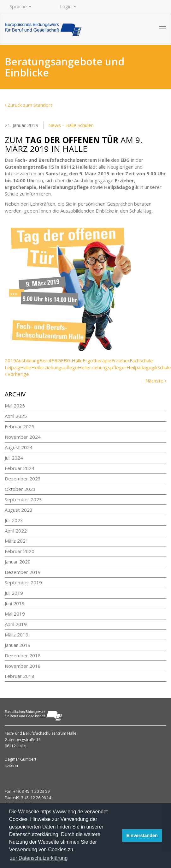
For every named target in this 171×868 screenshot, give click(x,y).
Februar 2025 (20, 426)
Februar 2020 (20, 551)
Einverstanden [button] (142, 835)
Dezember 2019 (23, 572)
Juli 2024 (14, 458)
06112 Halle (15, 746)
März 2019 (17, 635)
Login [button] (68, 6)
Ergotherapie (97, 360)
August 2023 (19, 510)
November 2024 (23, 437)
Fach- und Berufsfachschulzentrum (36, 733)
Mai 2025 (15, 406)
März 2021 (17, 541)
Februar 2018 (20, 676)
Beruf (45, 360)
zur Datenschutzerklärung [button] (39, 858)
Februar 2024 (20, 468)
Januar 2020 (18, 562)
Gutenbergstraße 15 (23, 740)
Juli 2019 (14, 593)
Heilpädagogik (142, 367)
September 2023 (23, 499)
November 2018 (23, 666)
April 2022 (16, 531)
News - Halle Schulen (71, 125)
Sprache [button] (20, 6)
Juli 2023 (14, 520)
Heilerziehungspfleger (102, 367)
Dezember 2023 (23, 479)
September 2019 (23, 582)
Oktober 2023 (20, 489)
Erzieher (121, 360)
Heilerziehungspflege (55, 367)
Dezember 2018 (23, 655)
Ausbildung (28, 360)
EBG (56, 360)
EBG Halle (72, 360)
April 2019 (16, 624)
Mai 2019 (15, 614)
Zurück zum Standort (29, 105)
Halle (26, 367)
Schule (164, 367)
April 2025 (16, 416)
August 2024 (19, 447)
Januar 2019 (18, 645)
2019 (10, 360)
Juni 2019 (15, 603)
